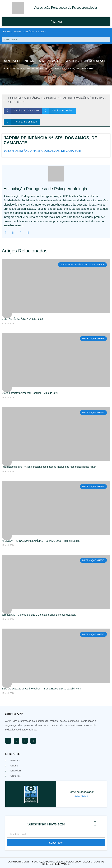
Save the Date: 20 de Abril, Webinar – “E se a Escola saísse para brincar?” (42, 689)
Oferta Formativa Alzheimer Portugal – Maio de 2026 (30, 393)
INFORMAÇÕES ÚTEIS (83, 98)
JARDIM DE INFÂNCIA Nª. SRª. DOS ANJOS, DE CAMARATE (42, 151)
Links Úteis (29, 32)
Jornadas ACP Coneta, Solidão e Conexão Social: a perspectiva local (39, 615)
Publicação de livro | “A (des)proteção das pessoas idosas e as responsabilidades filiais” (49, 467)
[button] (56, 22)
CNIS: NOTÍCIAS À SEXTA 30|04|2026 (23, 319)
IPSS (102, 98)
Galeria (18, 32)
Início (5, 69)
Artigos (17, 69)
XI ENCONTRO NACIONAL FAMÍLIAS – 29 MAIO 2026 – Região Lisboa (41, 541)
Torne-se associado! (81, 792)
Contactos (41, 32)
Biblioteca (7, 32)
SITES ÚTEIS (17, 102)
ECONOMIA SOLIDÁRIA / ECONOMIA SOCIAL (38, 98)
